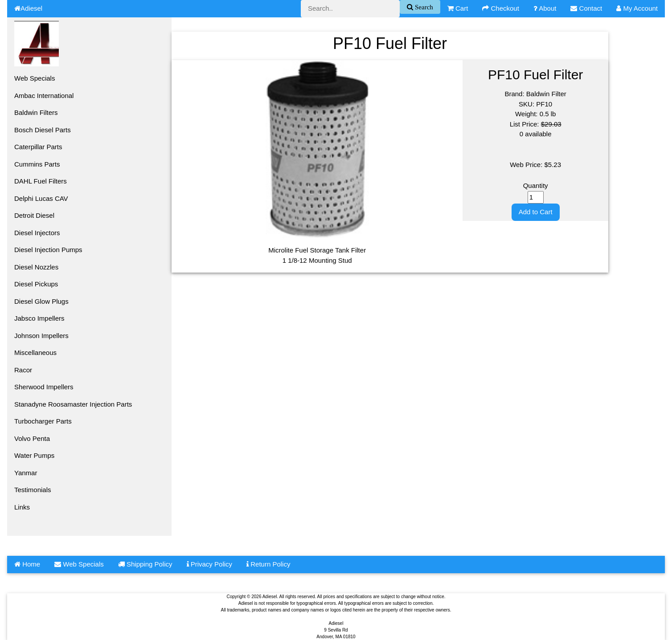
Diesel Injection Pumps (48, 250)
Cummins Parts (37, 164)
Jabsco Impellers (39, 318)
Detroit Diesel (34, 215)
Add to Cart (536, 212)
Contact (586, 8)
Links (22, 507)
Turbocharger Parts (43, 421)
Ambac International (44, 96)
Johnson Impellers (41, 336)
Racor (23, 370)
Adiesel (28, 8)
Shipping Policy (145, 564)
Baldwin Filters (36, 112)
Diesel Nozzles (36, 267)
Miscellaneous (35, 353)
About (545, 8)
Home (27, 564)
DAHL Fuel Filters (41, 181)
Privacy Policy (210, 564)
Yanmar (26, 473)
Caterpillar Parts (38, 147)
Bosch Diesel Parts (43, 130)
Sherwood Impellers (44, 387)
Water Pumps (34, 455)
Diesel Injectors (37, 233)
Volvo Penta (32, 438)
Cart (458, 8)
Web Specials (35, 78)
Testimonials (33, 490)
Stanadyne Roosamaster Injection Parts (73, 404)
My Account (637, 8)
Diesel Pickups (36, 284)
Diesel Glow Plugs (41, 301)
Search (423, 7)
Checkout (501, 8)
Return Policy (268, 564)
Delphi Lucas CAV (41, 198)
